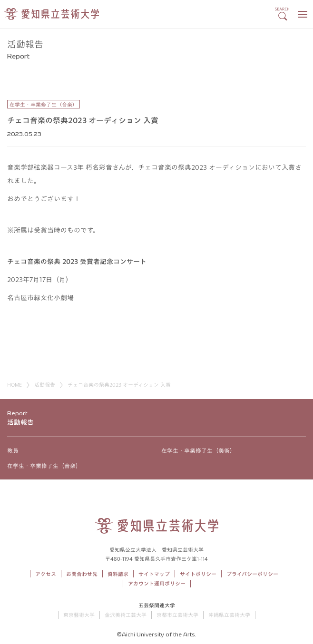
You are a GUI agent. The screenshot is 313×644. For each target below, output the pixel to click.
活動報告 (45, 385)
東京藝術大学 (79, 615)
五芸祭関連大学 (157, 605)
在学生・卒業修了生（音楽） (44, 466)
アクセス (46, 574)
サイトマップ (154, 574)
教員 (13, 450)
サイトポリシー (198, 574)
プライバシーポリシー (252, 574)
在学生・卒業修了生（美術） (198, 450)
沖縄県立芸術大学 (229, 615)
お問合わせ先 (82, 574)
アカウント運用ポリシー (157, 583)
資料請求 (118, 574)
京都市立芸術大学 (177, 615)
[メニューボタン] (302, 14)
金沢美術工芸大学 (126, 615)
